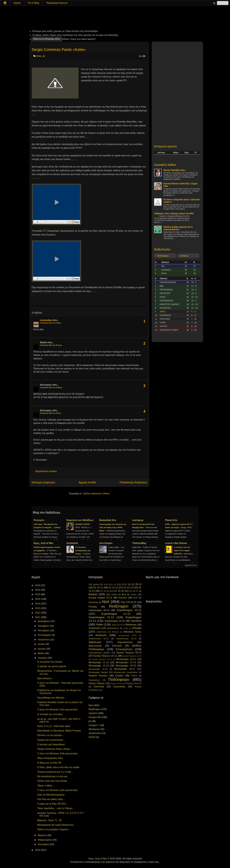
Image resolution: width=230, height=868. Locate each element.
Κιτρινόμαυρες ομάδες (99, 653)
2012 (38, 613)
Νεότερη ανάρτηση (43, 482)
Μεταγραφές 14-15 (126, 666)
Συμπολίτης (119, 687)
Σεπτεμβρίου (45, 635)
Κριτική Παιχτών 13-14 (102, 659)
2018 (38, 590)
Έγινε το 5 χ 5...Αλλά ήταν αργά (54, 726)
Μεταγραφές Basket (98, 672)
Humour (123, 598)
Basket (93, 594)
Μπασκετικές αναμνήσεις (126, 672)
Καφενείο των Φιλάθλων (80, 520)
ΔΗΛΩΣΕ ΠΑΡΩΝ (83, 524)
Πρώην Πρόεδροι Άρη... (175, 170)
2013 (38, 608)
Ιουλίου (42, 644)
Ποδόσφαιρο (163, 256)
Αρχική (17, 3)
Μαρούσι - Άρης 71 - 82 (50, 820)
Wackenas (131, 625)
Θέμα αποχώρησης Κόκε (50, 758)
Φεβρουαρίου (45, 840)
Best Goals (112, 594)
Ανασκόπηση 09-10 (128, 635)
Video (100, 624)
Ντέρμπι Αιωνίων (98, 676)
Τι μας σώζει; (114, 547)
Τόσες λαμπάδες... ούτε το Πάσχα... (56, 808)
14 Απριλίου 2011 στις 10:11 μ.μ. (51, 345)
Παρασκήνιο (94, 680)
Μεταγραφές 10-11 (126, 659)
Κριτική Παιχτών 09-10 (129, 653)
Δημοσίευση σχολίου (46, 471)
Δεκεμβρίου (44, 621)
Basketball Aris (108, 520)
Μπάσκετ (184, 256)
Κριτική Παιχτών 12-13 (132, 656)
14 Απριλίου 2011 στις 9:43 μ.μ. (51, 323)
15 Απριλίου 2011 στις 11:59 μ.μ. (51, 388)
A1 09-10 (136, 584)
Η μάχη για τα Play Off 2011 (52, 804)
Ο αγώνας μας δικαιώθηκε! (51, 744)
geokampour (113, 628)
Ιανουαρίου (44, 844)
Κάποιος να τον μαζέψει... (51, 735)
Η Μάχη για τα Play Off (49, 763)
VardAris (136, 621)
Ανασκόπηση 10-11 (99, 639)
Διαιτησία (117, 646)
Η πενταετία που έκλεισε (50, 662)
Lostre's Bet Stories (176, 543)
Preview (93, 607)
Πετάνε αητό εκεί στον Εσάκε (52, 781)
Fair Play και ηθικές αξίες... (51, 799)
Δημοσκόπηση (125, 642)
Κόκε (39, 56)
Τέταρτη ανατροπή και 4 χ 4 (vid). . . (56, 772)
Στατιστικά (99, 687)
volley (126, 628)
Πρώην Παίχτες (97, 683)
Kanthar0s (72, 543)
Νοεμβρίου (44, 626)
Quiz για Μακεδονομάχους (51, 795)
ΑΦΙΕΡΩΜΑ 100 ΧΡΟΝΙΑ (108, 632)
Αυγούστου (44, 640)
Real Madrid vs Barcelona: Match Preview (59, 731)
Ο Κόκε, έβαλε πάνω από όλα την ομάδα (58, 767)
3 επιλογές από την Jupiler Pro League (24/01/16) (182, 551)
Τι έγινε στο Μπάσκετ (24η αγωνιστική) (57, 754)
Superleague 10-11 (129, 610)
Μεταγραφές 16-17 (125, 669)
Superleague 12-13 (101, 617)
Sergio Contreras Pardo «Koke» (59, 50)
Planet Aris (171, 520)
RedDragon (119, 606)
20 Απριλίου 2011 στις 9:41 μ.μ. (51, 413)
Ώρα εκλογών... (45, 678)
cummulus (46, 320)
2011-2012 (122, 584)
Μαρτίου (42, 835)
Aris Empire (106, 543)
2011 (38, 617)
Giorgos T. (94, 725)
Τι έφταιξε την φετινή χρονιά (52, 666)
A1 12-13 (128, 588)
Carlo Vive (137, 547)
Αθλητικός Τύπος (132, 632)
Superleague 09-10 (99, 610)
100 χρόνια (94, 584)
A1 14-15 (105, 591)
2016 (38, 594)
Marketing (93, 602)
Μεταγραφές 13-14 (99, 666)
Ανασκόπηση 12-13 (126, 639)
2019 (38, 585)
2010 (38, 850)
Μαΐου (41, 653)
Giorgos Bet (95, 717)
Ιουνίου (42, 649)
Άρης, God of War (43, 543)
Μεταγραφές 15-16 (98, 669)
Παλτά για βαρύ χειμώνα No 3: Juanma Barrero (178, 228)
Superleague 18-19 (115, 621)
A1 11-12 (113, 588)
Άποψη (137, 628)
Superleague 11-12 (116, 614)
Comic (134, 594)
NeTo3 (92, 737)
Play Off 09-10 (129, 602)
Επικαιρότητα (124, 649)
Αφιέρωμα (95, 642)
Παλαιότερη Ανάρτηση (133, 482)
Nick (106, 602)
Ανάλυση (101, 635)
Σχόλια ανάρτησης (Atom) (96, 493)
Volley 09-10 (117, 625)
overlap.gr (138, 520)
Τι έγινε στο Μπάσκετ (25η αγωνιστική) (57, 710)
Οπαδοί (119, 676)
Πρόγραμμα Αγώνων (57, 3)
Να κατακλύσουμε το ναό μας (52, 776)
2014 (38, 604)
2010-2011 (108, 584)
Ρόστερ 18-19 (116, 683)
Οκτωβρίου (44, 630)
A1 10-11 (98, 588)
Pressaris (39, 520)
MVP (135, 598)
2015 (38, 599)
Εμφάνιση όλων (191, 565)
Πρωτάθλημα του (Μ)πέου (51, 698)
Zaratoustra (95, 628)
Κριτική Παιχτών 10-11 (105, 656)
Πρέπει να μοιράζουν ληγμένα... (54, 829)
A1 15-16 (119, 591)
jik (44, 56)
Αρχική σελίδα (87, 482)
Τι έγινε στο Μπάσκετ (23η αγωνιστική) (57, 790)
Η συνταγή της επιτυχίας (50, 714)
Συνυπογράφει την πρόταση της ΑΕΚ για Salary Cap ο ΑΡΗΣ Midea (113, 528)
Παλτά (134, 676)
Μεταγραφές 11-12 (99, 662)
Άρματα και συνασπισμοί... (51, 740)
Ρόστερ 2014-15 (134, 683)
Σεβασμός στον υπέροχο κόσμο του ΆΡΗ (174, 213)
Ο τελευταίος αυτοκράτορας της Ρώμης (83, 551)
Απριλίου (43, 658)
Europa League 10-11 (100, 598)
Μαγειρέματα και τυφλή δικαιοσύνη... (56, 825)
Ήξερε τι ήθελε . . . (47, 786)
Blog (124, 594)
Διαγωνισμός (95, 646)
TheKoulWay (139, 543)
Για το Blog (34, 3)
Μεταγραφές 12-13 (126, 662)
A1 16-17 (134, 591)
